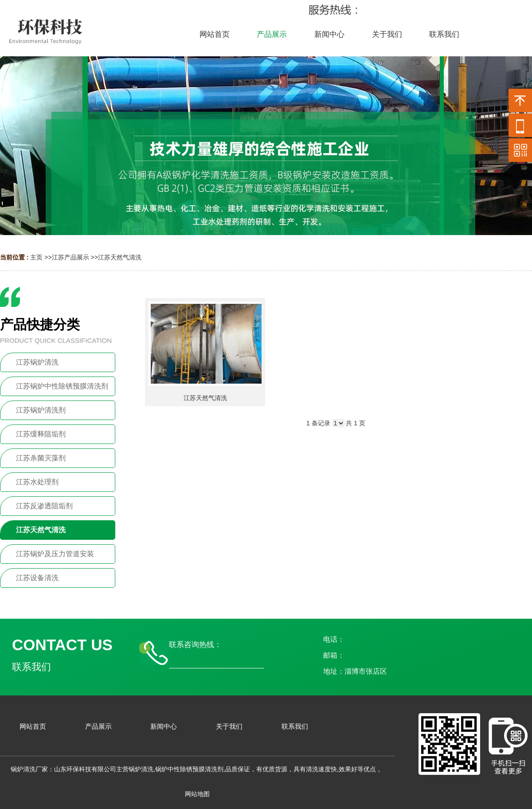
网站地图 (197, 794)
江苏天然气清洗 (120, 257)
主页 (36, 257)
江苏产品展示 (70, 257)
